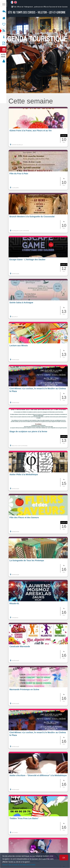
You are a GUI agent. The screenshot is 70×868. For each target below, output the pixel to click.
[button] (39, 127)
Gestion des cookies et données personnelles (19, 865)
